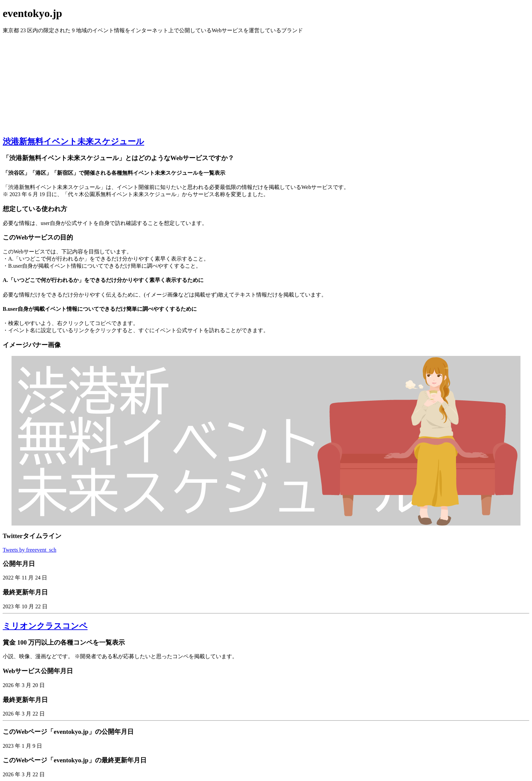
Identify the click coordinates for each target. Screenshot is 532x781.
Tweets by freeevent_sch (30, 550)
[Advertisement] (266, 82)
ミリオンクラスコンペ (45, 626)
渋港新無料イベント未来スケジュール (73, 141)
